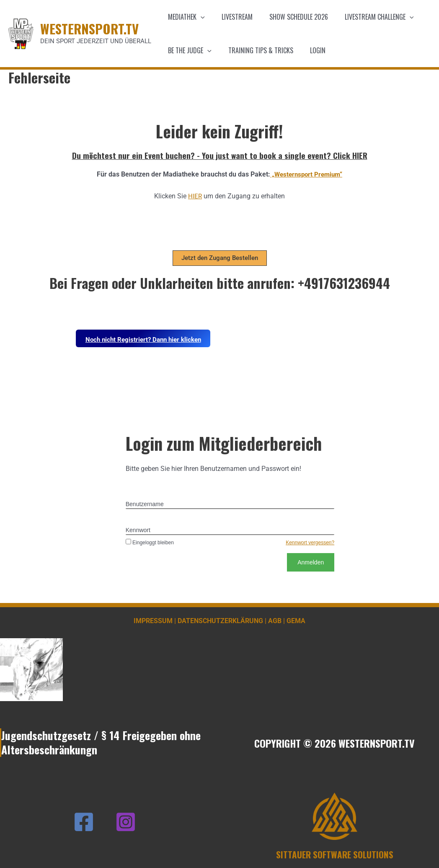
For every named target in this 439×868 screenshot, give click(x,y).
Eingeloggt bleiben (150, 543)
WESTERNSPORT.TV (89, 29)
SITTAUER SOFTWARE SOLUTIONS (335, 854)
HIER (195, 196)
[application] (199, 17)
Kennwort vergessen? (310, 543)
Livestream (232, 17)
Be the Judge (188, 50)
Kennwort (138, 530)
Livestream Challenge (368, 17)
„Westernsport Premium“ (306, 174)
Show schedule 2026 (290, 17)
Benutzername (145, 504)
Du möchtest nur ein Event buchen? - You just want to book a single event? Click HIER (220, 155)
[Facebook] (84, 822)
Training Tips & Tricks (256, 50)
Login (309, 50)
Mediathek (185, 17)
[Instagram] (126, 822)
